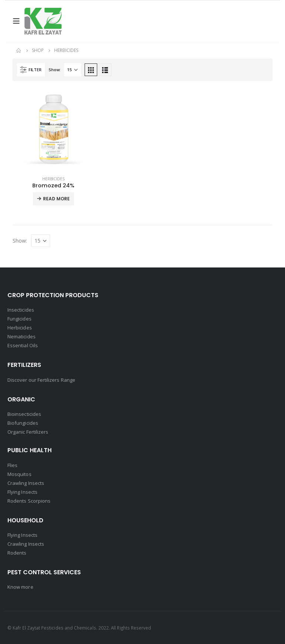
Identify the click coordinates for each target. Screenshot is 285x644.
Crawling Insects (26, 483)
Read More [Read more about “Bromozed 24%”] (56, 199)
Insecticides (21, 310)
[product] (53, 129)
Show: (55, 70)
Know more (20, 587)
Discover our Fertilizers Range (41, 380)
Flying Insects (22, 492)
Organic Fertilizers (28, 432)
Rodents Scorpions (29, 501)
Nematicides (22, 336)
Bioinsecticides (24, 414)
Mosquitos (19, 474)
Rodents (17, 553)
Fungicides (19, 319)
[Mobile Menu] (19, 21)
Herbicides (53, 179)
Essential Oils (23, 345)
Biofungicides (23, 423)
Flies (12, 465)
